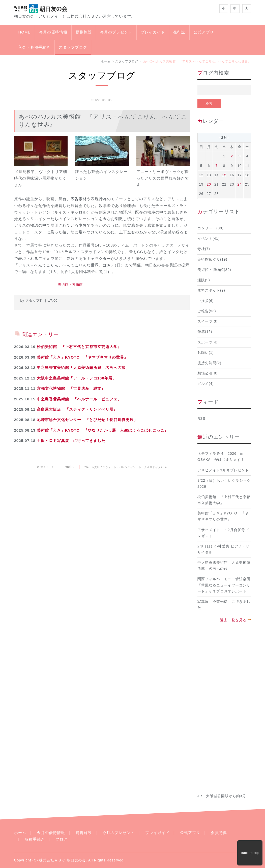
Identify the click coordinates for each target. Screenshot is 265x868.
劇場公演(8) (208, 373)
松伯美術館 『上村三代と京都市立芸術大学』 (79, 347)
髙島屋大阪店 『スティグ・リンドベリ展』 (77, 409)
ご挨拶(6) (206, 301)
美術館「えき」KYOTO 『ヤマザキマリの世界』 (82, 357)
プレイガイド (153, 32)
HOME (25, 32)
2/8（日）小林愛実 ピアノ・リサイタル (224, 549)
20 (209, 184)
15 (224, 175)
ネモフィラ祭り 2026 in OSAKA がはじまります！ (221, 457)
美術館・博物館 (70, 284)
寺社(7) (204, 249)
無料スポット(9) (211, 290)
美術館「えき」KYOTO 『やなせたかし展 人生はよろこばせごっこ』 (103, 430)
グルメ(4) (206, 384)
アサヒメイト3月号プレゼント (223, 470)
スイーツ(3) (208, 321)
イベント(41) (209, 239)
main (69, 467)
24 (239, 184)
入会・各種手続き (34, 47)
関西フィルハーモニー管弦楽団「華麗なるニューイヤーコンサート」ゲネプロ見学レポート (224, 585)
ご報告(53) (207, 311)
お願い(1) (206, 353)
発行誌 (179, 32)
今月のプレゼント (116, 32)
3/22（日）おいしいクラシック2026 (224, 484)
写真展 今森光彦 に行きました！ (224, 605)
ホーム (106, 61)
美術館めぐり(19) (212, 259)
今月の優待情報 (53, 32)
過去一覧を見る (233, 620)
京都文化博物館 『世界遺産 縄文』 (71, 388)
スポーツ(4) (208, 342)
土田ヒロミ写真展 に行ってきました (71, 441)
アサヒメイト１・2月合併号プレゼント (223, 533)
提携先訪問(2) (209, 363)
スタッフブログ (73, 47)
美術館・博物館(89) (214, 270)
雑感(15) (205, 332)
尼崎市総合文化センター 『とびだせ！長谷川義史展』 (87, 420)
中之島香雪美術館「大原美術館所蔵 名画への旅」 (83, 368)
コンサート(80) (211, 228)
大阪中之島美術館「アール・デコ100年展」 (77, 378)
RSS (201, 419)
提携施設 (84, 32)
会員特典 (219, 833)
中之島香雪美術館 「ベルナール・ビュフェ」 (79, 399)
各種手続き (35, 839)
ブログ (62, 839)
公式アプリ (204, 32)
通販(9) (204, 280)
